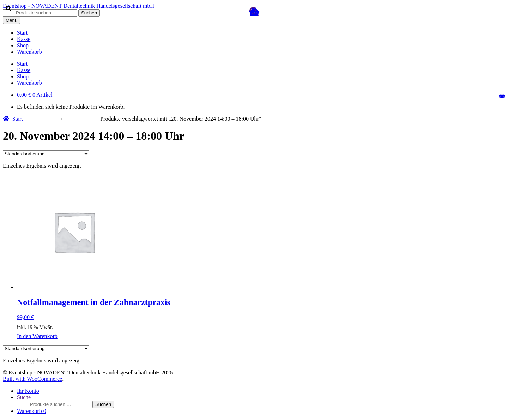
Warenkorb (32, 411)
